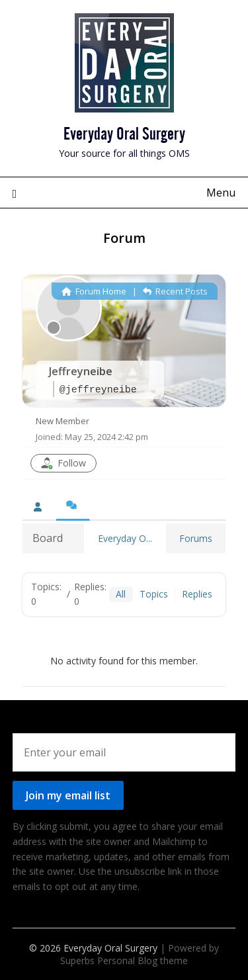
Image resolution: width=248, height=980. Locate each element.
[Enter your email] (124, 752)
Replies (197, 594)
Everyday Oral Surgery (124, 131)
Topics (154, 594)
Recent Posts (175, 291)
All (121, 594)
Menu (221, 193)
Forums (196, 538)
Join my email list (68, 795)
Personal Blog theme (143, 960)
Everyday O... (125, 538)
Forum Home (94, 291)
